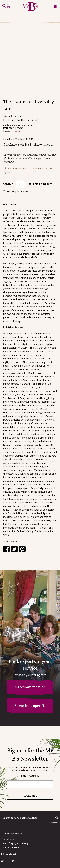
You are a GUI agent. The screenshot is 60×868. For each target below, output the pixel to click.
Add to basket (43, 197)
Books (17, 144)
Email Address (30, 776)
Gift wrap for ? (15, 204)
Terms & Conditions (11, 848)
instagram (12, 861)
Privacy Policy (8, 839)
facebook (11, 855)
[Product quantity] (20, 197)
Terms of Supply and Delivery (15, 843)
